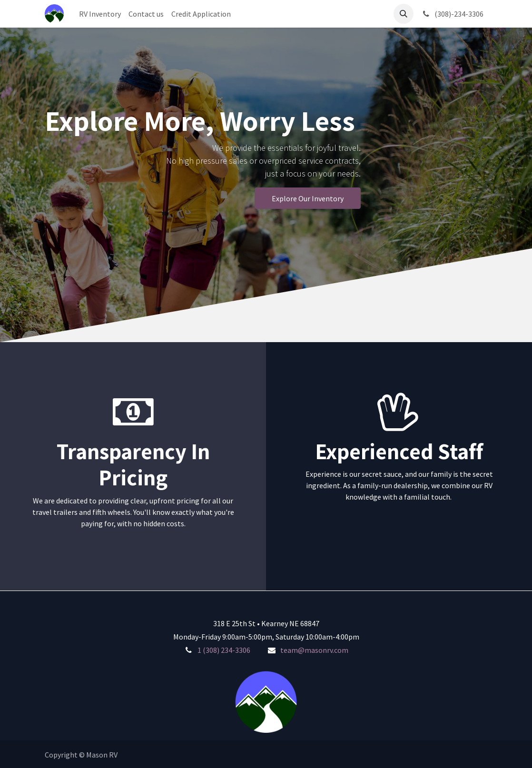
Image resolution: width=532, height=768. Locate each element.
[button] (404, 14)
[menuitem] (100, 14)
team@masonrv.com (314, 650)
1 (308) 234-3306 (224, 650)
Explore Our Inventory (308, 198)
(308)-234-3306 (452, 14)
